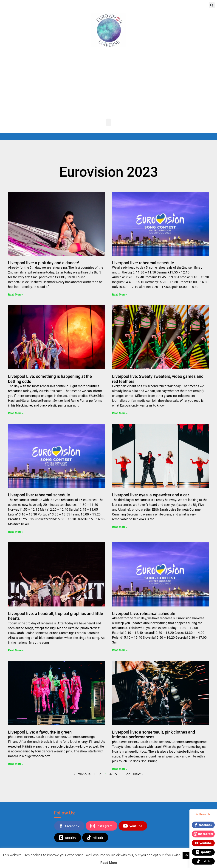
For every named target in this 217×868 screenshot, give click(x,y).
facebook (69, 826)
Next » (138, 774)
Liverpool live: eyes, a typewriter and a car (151, 495)
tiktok (95, 838)
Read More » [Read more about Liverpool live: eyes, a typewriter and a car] (120, 527)
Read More (109, 863)
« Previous (82, 774)
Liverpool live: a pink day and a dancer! (44, 263)
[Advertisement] (108, 84)
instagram (101, 826)
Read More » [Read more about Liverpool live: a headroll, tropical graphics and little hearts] (16, 650)
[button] (212, 5)
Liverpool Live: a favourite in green (40, 732)
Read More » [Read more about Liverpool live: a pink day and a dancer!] (16, 295)
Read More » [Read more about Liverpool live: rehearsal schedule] (120, 295)
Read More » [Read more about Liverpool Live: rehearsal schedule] (120, 650)
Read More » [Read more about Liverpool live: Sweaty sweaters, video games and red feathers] (120, 413)
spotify (67, 838)
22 (128, 774)
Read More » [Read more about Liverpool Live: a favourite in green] (16, 764)
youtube (133, 826)
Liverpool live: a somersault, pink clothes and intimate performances (154, 735)
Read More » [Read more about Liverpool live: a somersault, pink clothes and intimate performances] (120, 769)
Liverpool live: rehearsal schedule (143, 263)
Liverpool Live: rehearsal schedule (144, 613)
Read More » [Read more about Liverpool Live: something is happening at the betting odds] (16, 413)
